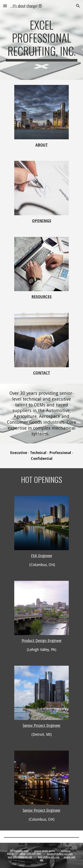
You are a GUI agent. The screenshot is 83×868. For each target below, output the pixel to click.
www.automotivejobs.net (20, 857)
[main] (41, 40)
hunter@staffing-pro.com (60, 854)
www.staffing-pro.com (49, 857)
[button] (5, 6)
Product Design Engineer (42, 641)
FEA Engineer (42, 556)
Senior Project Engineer (41, 726)
